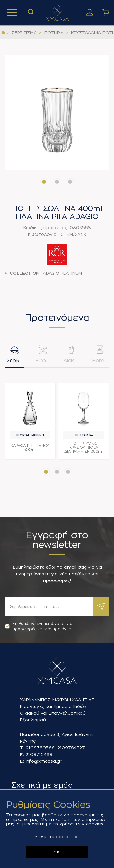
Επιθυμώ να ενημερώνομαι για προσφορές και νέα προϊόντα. (39, 626)
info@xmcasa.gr (44, 761)
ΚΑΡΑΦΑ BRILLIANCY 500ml (30, 448)
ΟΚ (57, 852)
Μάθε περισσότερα (57, 837)
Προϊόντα (12, 12)
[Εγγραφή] (49, 607)
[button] (44, 182)
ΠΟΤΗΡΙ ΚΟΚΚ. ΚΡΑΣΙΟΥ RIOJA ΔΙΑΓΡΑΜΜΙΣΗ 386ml (84, 448)
